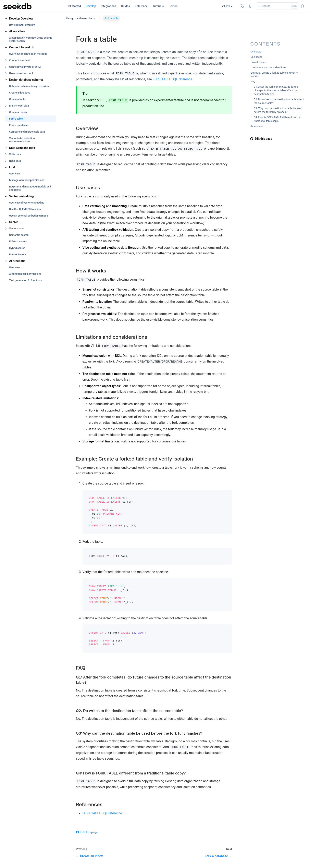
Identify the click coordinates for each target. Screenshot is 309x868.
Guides (125, 6)
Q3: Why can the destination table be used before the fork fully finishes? (278, 110)
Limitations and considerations (268, 67)
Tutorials (158, 6)
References (257, 126)
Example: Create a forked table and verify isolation (274, 75)
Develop (91, 6)
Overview (256, 52)
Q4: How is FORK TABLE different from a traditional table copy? (277, 119)
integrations (108, 6)
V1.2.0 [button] (226, 6)
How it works (258, 62)
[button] (243, 6)
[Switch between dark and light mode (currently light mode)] (250, 6)
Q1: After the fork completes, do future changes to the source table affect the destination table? (276, 90)
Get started (74, 6)
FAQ (253, 82)
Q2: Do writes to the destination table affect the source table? (279, 101)
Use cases (256, 57)
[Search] (277, 6)
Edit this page (87, 832)
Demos (173, 6)
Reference (141, 6)
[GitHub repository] (302, 6)
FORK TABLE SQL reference (172, 79)
